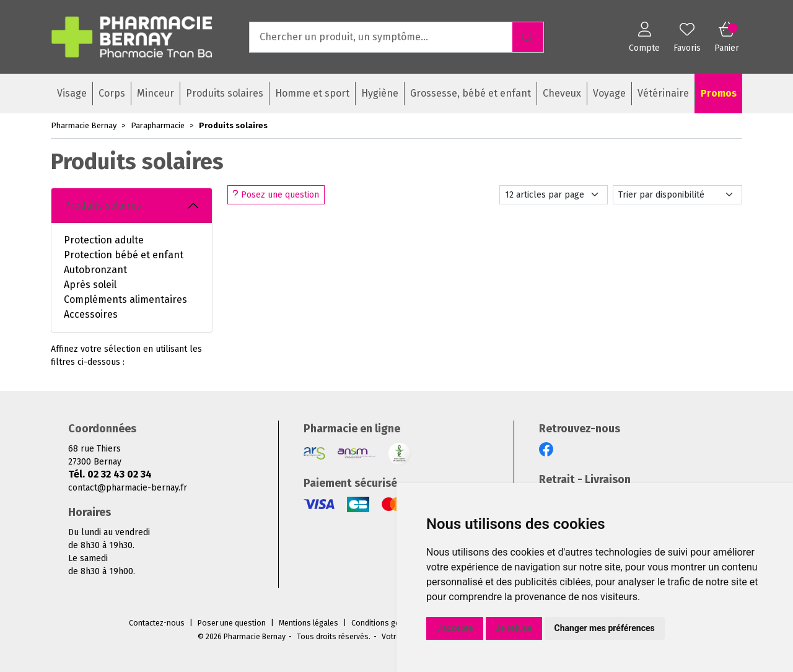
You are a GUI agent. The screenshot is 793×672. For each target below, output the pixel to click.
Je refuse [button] (514, 628)
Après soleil (90, 285)
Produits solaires (103, 205)
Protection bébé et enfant (124, 255)
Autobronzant (95, 270)
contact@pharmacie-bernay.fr (128, 488)
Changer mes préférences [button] (605, 628)
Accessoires (91, 314)
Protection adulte (104, 240)
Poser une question (232, 623)
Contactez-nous (157, 623)
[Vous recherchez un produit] (381, 37)
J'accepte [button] (455, 628)
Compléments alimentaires (125, 299)
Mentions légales (309, 623)
